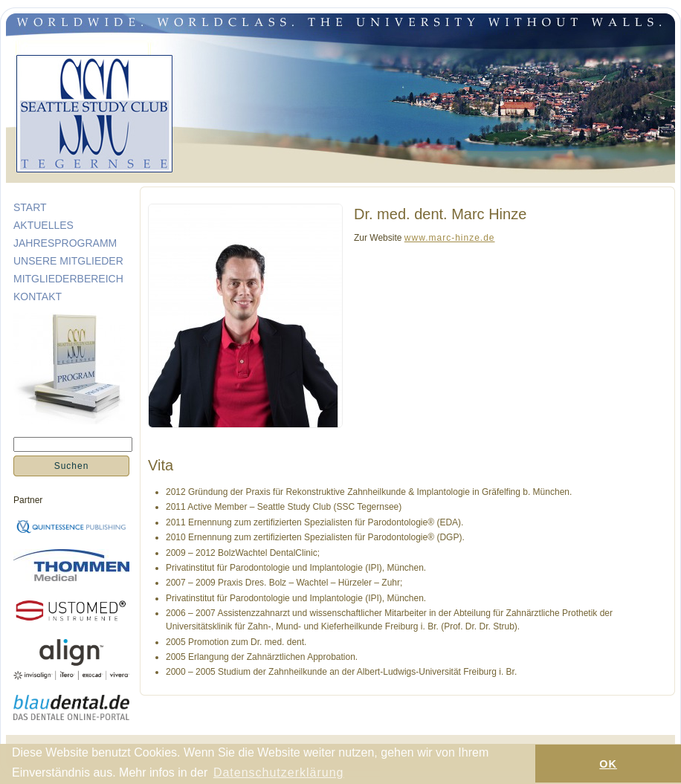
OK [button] (608, 764)
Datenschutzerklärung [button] (279, 772)
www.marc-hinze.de (450, 238)
